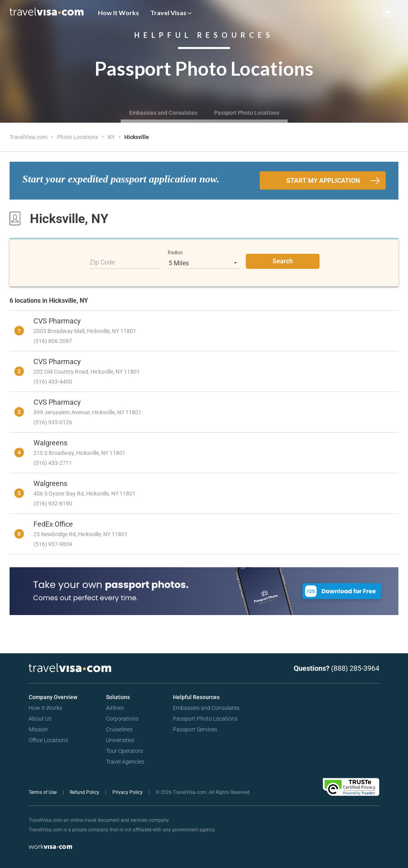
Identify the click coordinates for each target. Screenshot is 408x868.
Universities (120, 740)
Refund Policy (85, 792)
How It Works (119, 13)
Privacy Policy (128, 792)
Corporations (122, 719)
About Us (40, 719)
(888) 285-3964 (355, 668)
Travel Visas (171, 13)
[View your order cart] (388, 13)
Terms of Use (43, 792)
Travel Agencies (125, 762)
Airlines (115, 708)
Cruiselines (119, 729)
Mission (38, 729)
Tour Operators (125, 751)
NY (112, 137)
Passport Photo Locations (247, 113)
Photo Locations (78, 137)
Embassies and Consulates (163, 113)
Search (283, 261)
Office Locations (48, 740)
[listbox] (204, 263)
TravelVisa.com (29, 137)
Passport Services (195, 729)
